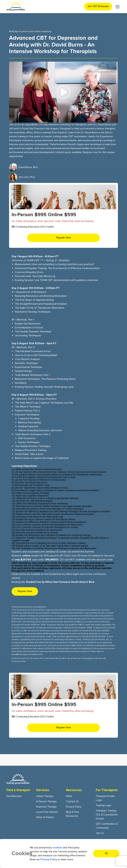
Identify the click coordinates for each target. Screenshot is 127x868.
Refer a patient (45, 817)
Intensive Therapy (46, 807)
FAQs (69, 796)
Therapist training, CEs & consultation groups (107, 815)
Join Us (100, 833)
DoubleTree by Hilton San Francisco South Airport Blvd (60, 582)
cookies (57, 848)
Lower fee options (47, 812)
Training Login (104, 805)
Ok (106, 854)
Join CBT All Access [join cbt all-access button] (98, 6)
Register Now (63, 238)
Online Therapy (45, 796)
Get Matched (14, 796)
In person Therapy (46, 801)
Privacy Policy (74, 807)
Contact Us (72, 801)
